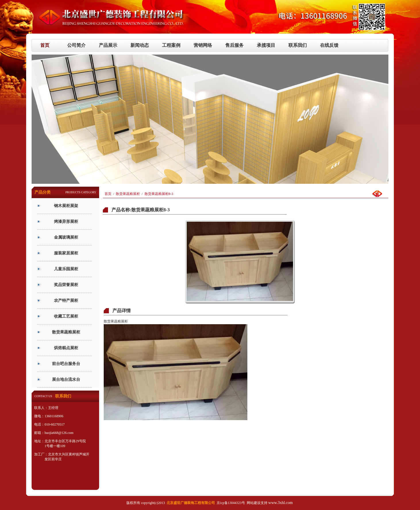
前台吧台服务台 (66, 364)
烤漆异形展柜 (66, 222)
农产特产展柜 (66, 301)
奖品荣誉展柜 (66, 285)
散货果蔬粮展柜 (66, 332)
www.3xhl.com (281, 503)
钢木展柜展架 (66, 206)
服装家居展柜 (66, 253)
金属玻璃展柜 (66, 237)
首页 (108, 194)
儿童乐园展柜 (66, 269)
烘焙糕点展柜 (66, 348)
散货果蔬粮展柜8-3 (159, 194)
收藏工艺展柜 (66, 316)
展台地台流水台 (66, 379)
